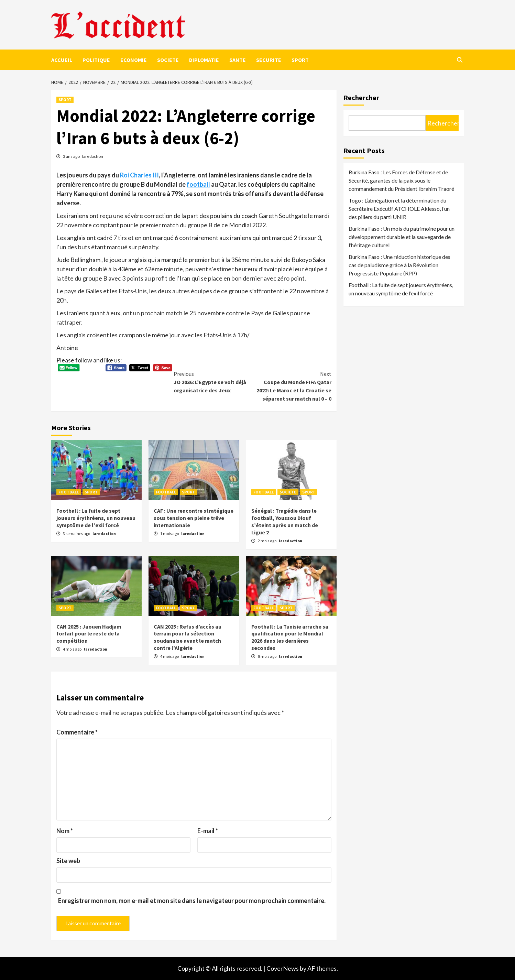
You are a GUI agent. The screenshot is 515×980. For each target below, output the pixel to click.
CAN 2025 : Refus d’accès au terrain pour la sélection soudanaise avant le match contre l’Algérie (188, 637)
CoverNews (283, 968)
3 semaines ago (77, 533)
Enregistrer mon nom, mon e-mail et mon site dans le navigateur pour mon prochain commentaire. (192, 901)
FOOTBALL (69, 492)
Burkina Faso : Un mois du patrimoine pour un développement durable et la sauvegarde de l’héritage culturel (402, 237)
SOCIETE (168, 60)
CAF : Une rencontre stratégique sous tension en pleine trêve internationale (194, 518)
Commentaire (77, 732)
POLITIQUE (96, 60)
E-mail (208, 831)
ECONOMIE (134, 60)
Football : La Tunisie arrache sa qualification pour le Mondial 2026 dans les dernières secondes (290, 637)
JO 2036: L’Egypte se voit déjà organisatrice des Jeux (213, 382)
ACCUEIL (62, 60)
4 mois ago (73, 649)
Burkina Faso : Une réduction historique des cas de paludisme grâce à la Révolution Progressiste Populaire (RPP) (399, 265)
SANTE (238, 60)
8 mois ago (267, 656)
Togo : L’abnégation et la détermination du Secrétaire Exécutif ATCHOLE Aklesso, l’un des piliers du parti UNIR (399, 209)
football (198, 184)
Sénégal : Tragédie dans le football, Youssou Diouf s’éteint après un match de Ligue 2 (285, 521)
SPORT (300, 60)
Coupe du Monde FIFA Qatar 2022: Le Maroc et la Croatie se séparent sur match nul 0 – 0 (292, 386)
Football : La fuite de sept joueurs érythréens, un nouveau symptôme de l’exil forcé (96, 518)
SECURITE (269, 60)
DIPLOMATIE (204, 60)
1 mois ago (170, 533)
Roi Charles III (139, 175)
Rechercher (361, 97)
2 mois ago (267, 541)
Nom (65, 831)
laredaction (93, 156)
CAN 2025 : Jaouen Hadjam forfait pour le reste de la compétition (89, 634)
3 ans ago (72, 156)
